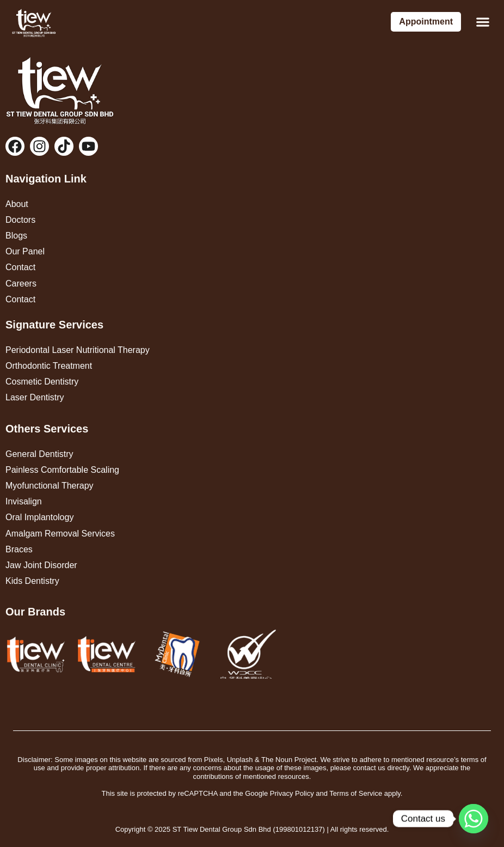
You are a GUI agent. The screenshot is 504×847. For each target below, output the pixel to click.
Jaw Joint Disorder (41, 565)
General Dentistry (39, 454)
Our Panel (25, 251)
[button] (483, 22)
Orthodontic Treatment (49, 366)
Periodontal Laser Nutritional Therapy (78, 350)
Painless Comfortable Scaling (62, 470)
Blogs (16, 236)
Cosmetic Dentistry (42, 382)
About (17, 204)
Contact (20, 267)
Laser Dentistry (35, 397)
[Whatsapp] (474, 819)
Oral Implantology (39, 517)
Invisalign (24, 501)
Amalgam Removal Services (60, 534)
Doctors (20, 220)
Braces (19, 549)
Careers (21, 284)
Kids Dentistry (32, 581)
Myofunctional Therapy (50, 486)
